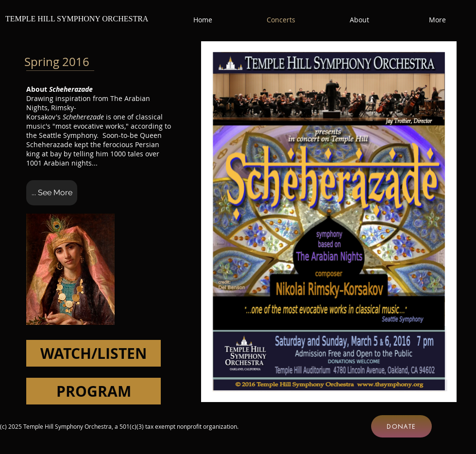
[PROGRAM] (93, 391)
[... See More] (52, 193)
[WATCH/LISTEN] (93, 353)
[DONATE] (401, 426)
